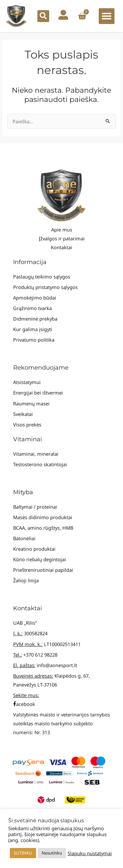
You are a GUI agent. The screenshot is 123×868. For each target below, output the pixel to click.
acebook (24, 704)
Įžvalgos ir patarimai (62, 238)
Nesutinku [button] (52, 853)
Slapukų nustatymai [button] (90, 853)
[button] (43, 16)
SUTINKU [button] (23, 853)
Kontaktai (61, 247)
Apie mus (62, 229)
